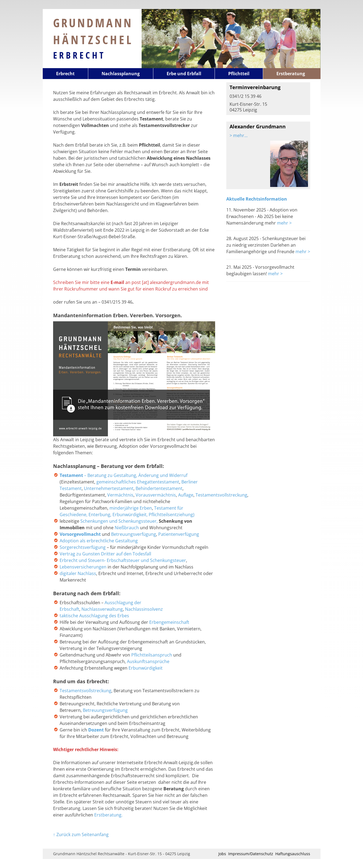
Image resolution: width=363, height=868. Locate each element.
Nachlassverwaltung (102, 609)
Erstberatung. (108, 815)
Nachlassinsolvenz (144, 609)
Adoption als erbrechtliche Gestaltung (99, 541)
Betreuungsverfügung (134, 534)
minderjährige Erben (131, 508)
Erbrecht (79, 55)
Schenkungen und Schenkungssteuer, (119, 521)
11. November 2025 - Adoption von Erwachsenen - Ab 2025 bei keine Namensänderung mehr (262, 216)
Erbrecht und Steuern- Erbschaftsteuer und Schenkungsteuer (123, 560)
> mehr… (239, 135)
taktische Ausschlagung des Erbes (94, 616)
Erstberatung (291, 74)
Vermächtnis (120, 495)
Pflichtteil (239, 74)
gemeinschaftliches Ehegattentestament (138, 482)
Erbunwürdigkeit (146, 668)
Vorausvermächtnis (156, 495)
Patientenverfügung (179, 534)
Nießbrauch (127, 528)
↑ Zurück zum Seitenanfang (81, 834)
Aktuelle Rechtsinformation (257, 199)
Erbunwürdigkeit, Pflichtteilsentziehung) (153, 515)
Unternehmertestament (109, 488)
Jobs (222, 854)
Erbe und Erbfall (184, 74)
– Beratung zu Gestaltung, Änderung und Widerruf (124, 475)
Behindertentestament (159, 488)
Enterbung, (100, 515)
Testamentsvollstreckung (221, 495)
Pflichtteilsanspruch (152, 655)
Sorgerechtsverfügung (83, 547)
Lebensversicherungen (84, 567)
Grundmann (93, 31)
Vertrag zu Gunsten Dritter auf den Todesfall (105, 554)
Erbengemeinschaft (169, 622)
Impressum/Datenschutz (251, 854)
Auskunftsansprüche (148, 661)
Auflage (186, 495)
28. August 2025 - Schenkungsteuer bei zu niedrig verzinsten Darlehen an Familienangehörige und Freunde (266, 245)
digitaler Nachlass (78, 573)
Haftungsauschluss (293, 854)
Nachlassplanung (121, 74)
